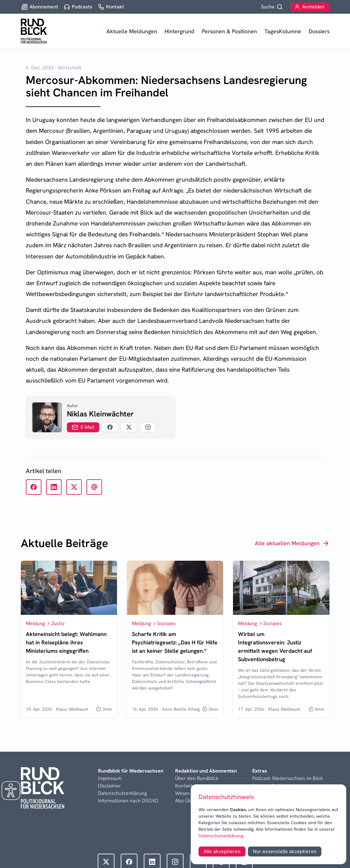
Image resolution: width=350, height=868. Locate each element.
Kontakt (184, 786)
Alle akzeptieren (222, 851)
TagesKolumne (283, 31)
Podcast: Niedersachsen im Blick (288, 778)
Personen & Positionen (229, 31)
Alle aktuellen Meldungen (292, 543)
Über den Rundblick (197, 778)
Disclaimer (109, 786)
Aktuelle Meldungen (132, 31)
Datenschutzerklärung (221, 836)
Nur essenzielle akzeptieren (285, 851)
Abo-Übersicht (191, 801)
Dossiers (319, 31)
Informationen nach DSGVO (128, 801)
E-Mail (83, 427)
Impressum (110, 778)
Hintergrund (180, 31)
